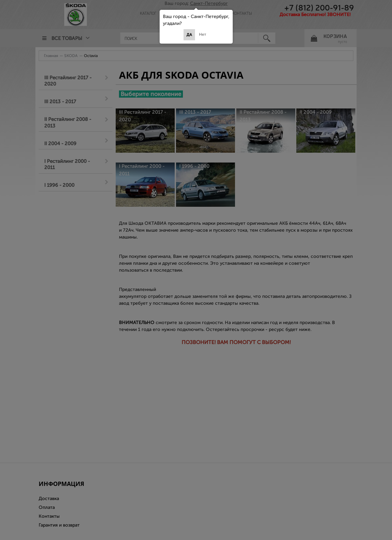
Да (189, 35)
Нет (203, 34)
